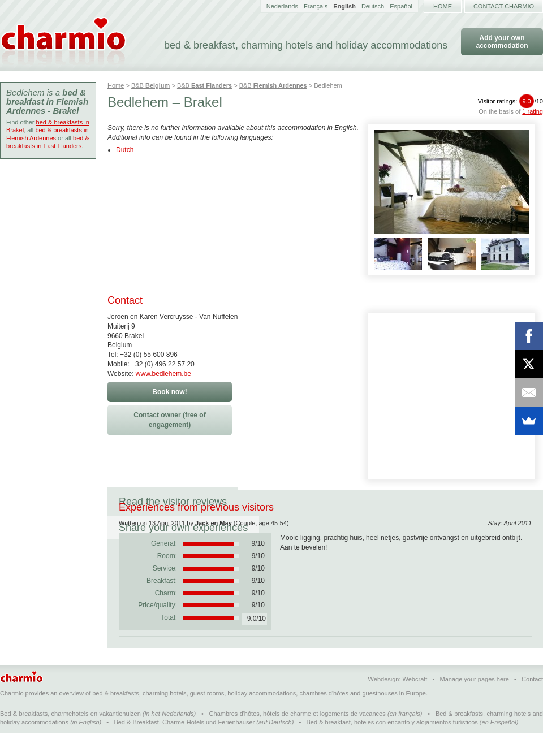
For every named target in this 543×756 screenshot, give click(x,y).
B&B (150, 85)
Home (443, 6)
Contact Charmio (504, 6)
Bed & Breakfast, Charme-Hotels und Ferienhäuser (184, 745)
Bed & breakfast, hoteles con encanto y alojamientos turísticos (392, 745)
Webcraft (415, 702)
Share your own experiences (314, 502)
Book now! (169, 392)
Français (316, 6)
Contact (532, 702)
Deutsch (373, 6)
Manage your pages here (475, 702)
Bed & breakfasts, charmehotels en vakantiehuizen (70, 737)
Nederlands (282, 6)
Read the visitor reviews (173, 502)
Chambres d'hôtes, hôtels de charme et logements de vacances (298, 737)
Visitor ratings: (510, 101)
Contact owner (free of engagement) (169, 420)
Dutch (125, 150)
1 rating (533, 111)
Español (401, 6)
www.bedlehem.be (163, 374)
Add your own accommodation (502, 42)
